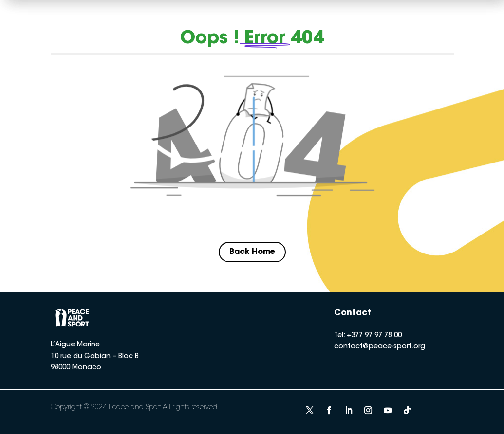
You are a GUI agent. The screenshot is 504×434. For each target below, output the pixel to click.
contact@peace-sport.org (380, 347)
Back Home (252, 252)
